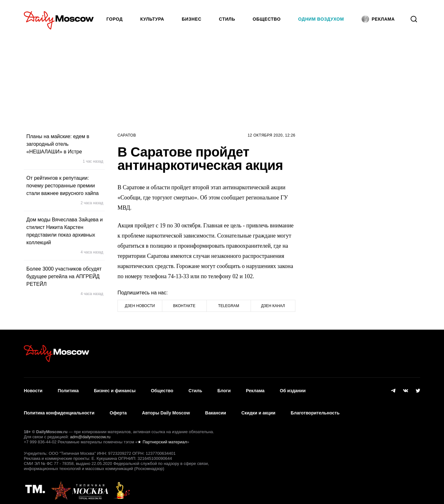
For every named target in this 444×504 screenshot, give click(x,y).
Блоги (224, 389)
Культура (152, 19)
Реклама (255, 389)
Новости (33, 389)
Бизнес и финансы (115, 389)
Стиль (227, 19)
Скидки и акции (258, 408)
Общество (267, 19)
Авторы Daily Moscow (166, 408)
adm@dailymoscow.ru (90, 430)
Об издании (293, 389)
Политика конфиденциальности (59, 408)
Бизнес (192, 19)
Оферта (118, 408)
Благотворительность (315, 408)
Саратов (127, 135)
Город (114, 19)
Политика (68, 389)
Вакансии (216, 408)
